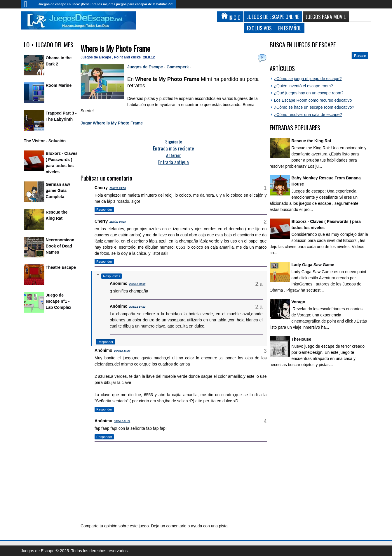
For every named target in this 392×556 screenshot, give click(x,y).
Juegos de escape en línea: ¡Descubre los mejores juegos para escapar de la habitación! (106, 4)
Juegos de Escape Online (273, 17)
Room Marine (59, 85)
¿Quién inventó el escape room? (304, 86)
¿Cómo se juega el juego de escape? (308, 79)
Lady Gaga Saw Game (313, 265)
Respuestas (111, 276)
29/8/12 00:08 (118, 222)
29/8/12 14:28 (122, 351)
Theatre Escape (61, 267)
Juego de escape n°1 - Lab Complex (59, 301)
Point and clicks (128, 57)
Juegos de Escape (96, 57)
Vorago (298, 302)
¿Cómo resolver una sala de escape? (308, 115)
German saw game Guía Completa (58, 190)
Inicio (28, 4)
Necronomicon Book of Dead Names (60, 246)
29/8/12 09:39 (137, 284)
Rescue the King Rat (311, 141)
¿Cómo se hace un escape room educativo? (314, 107)
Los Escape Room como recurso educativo (313, 100)
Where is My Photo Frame (115, 48)
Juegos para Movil (326, 17)
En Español (290, 28)
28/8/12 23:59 (118, 188)
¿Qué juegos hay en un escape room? (309, 93)
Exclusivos (259, 28)
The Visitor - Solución (45, 141)
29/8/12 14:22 (137, 307)
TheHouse (302, 339)
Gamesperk (178, 67)
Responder (104, 209)
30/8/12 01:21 (122, 421)
